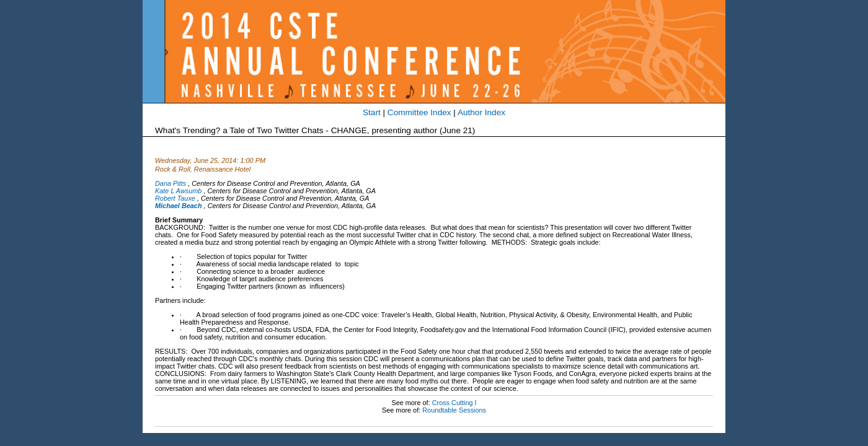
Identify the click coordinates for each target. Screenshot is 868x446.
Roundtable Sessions (454, 410)
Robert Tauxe (175, 198)
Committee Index (419, 112)
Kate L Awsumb (178, 191)
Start (372, 112)
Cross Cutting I (454, 403)
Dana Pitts (170, 183)
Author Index (481, 112)
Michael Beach (179, 206)
